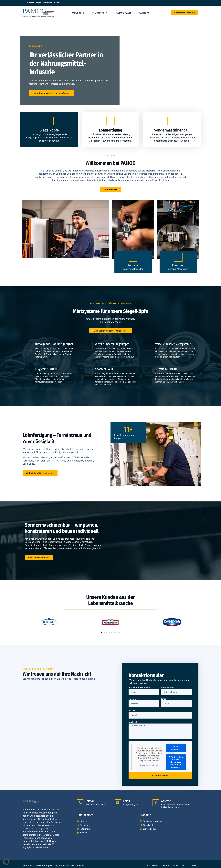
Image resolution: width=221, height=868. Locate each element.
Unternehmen (168, 687)
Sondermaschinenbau (172, 130)
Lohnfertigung (111, 130)
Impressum (152, 865)
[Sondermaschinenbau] (172, 121)
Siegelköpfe (49, 130)
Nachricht (134, 722)
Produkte (100, 13)
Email (164, 699)
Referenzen (123, 13)
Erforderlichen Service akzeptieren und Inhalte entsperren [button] (176, 762)
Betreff (132, 710)
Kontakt (144, 13)
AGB (194, 865)
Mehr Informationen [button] (149, 765)
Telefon (132, 699)
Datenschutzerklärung (175, 865)
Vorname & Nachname (140, 687)
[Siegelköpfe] (49, 121)
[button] (102, 633)
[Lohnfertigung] (111, 121)
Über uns (78, 13)
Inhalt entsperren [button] (176, 748)
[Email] (118, 803)
